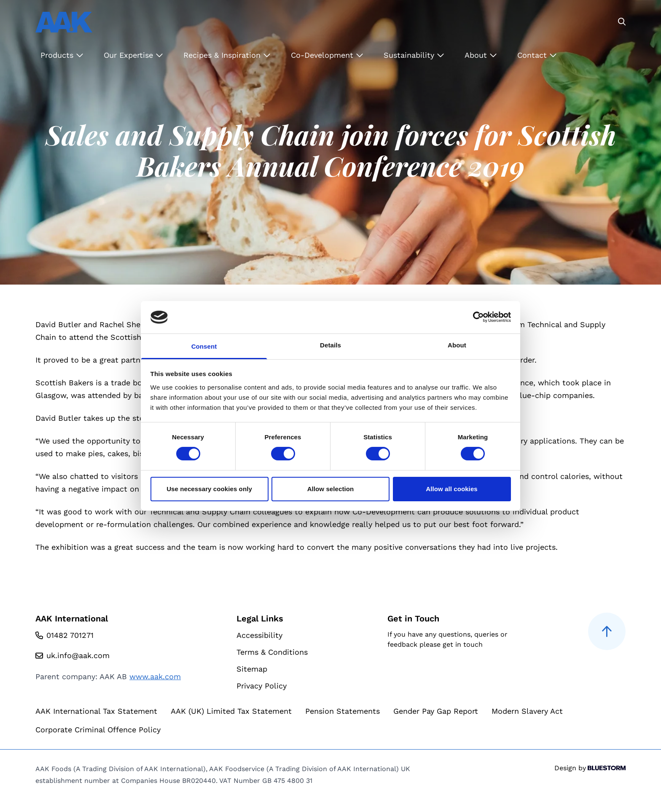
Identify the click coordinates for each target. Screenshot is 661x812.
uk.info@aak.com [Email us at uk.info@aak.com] (78, 655)
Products (62, 55)
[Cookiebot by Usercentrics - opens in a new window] (474, 317)
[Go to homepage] (64, 22)
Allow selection (331, 489)
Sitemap (252, 669)
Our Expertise (133, 55)
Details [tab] (330, 345)
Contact (537, 55)
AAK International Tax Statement (96, 711)
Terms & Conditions (272, 652)
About (481, 55)
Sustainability (414, 55)
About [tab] (457, 345)
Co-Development (327, 55)
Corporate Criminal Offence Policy (98, 730)
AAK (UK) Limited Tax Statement (231, 711)
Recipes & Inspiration (227, 55)
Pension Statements (343, 711)
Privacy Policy (262, 686)
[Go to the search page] (622, 22)
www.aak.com (155, 676)
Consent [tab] (204, 346)
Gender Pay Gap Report (436, 711)
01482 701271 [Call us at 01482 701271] (70, 635)
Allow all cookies (452, 489)
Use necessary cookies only (209, 489)
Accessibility (259, 635)
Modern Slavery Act (527, 711)
